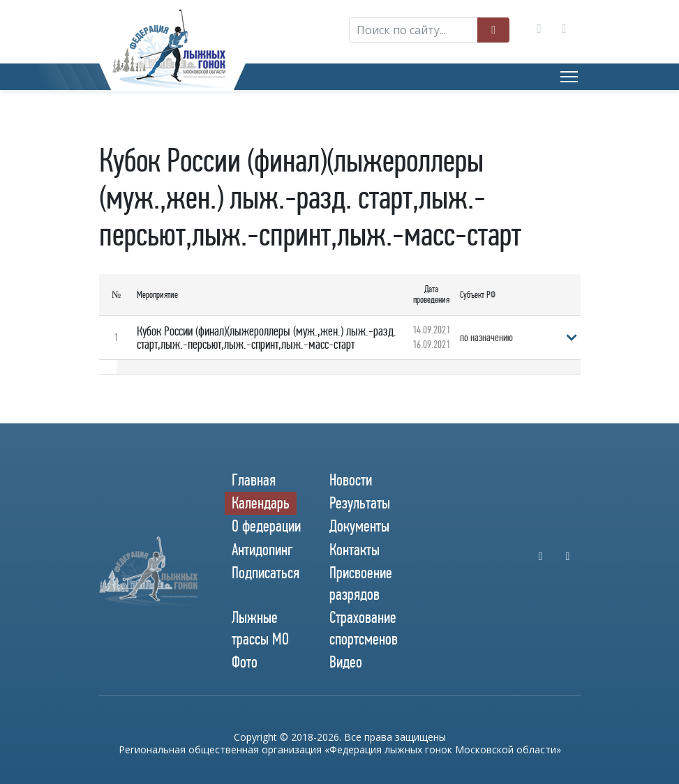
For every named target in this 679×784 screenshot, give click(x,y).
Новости (351, 480)
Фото (245, 662)
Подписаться (266, 573)
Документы (359, 526)
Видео (346, 662)
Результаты (360, 503)
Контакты (355, 550)
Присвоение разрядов (361, 583)
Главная (254, 480)
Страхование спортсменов (364, 628)
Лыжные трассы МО (260, 628)
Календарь (261, 503)
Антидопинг (262, 550)
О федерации (266, 526)
